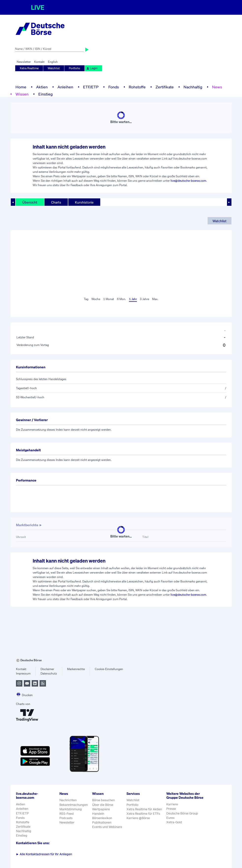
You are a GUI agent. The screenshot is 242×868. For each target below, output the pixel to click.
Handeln (98, 814)
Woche (96, 299)
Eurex (171, 818)
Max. (155, 299)
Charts (56, 202)
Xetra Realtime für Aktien (144, 809)
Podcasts (66, 818)
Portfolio (74, 68)
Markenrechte (76, 669)
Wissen (22, 94)
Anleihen (65, 87)
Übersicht (30, 202)
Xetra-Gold (174, 822)
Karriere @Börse (138, 818)
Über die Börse (103, 805)
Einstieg (45, 94)
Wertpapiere (101, 809)
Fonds (114, 87)
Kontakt (39, 62)
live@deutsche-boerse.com (188, 181)
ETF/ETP (91, 87)
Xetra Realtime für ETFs (143, 814)
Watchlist (54, 68)
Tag (86, 299)
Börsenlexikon (102, 818)
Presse (171, 809)
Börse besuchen (103, 800)
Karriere (172, 804)
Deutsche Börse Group (182, 813)
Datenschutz (49, 673)
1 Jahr (133, 299)
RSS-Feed (67, 814)
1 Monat (109, 299)
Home (21, 87)
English (53, 62)
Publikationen (102, 822)
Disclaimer (47, 669)
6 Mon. (121, 299)
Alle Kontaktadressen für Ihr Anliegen (44, 854)
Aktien (42, 87)
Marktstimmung (71, 809)
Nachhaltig (193, 87)
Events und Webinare (107, 827)
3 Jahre (144, 299)
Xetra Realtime (29, 68)
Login (92, 68)
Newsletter (24, 62)
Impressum (23, 673)
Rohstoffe (137, 87)
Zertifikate (165, 87)
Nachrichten (68, 800)
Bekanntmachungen (74, 805)
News (217, 87)
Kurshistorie (84, 202)
